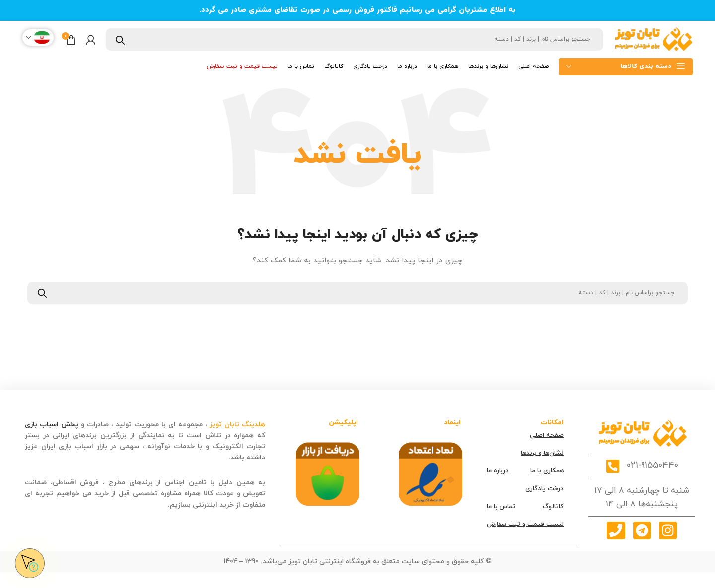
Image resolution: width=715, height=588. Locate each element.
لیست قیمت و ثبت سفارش (525, 524)
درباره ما (498, 471)
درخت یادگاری (544, 489)
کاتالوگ (553, 507)
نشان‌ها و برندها (542, 453)
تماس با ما (501, 507)
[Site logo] (653, 39)
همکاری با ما (547, 471)
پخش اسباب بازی (52, 425)
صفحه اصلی (547, 435)
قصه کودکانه (207, 458)
